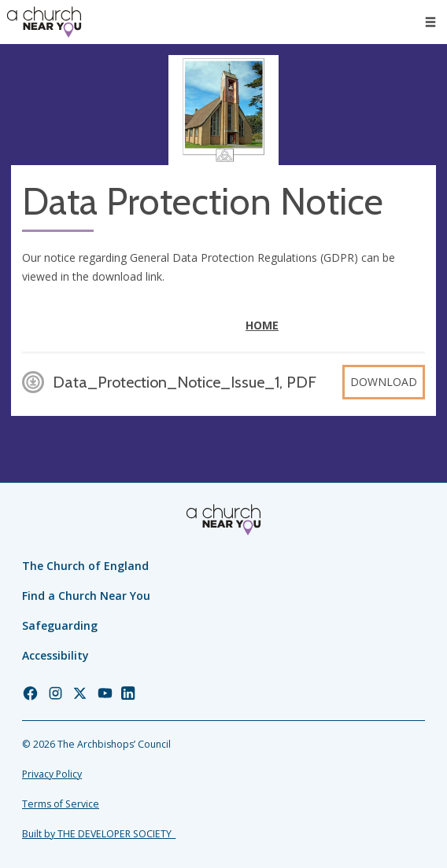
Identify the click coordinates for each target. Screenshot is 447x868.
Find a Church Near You (86, 596)
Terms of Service (61, 804)
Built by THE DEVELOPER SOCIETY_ (99, 834)
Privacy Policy (52, 774)
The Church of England (85, 566)
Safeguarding (60, 625)
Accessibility (55, 655)
